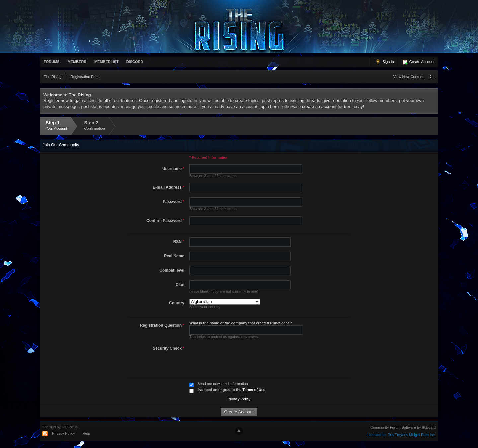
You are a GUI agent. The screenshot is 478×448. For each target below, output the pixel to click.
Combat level (172, 270)
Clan (180, 285)
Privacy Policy (239, 399)
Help (86, 433)
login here (269, 107)
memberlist (106, 62)
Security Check (168, 348)
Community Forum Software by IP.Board (403, 427)
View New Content (408, 77)
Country (177, 303)
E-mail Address (168, 187)
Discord (135, 62)
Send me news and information (223, 384)
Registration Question (162, 325)
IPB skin (49, 427)
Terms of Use (254, 390)
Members (77, 62)
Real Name (174, 256)
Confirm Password (165, 221)
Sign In (385, 62)
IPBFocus (70, 427)
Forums (52, 62)
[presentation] (237, 357)
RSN (179, 242)
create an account (319, 107)
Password (173, 202)
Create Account (418, 62)
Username (173, 169)
